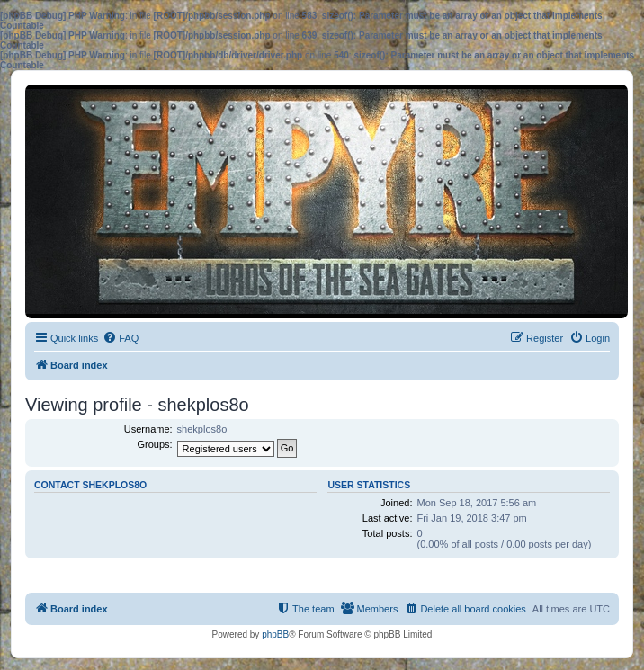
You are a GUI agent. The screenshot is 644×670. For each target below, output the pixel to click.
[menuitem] (121, 338)
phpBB (275, 634)
